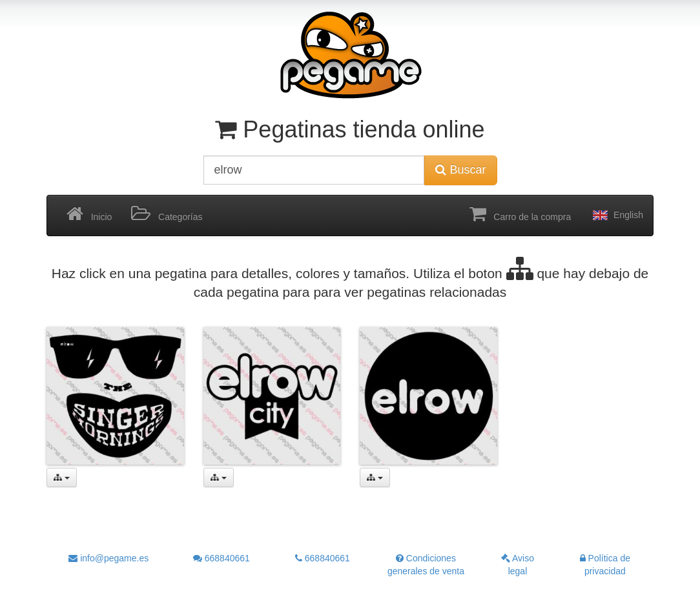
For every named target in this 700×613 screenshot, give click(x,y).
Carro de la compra (520, 214)
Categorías (167, 214)
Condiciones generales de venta (426, 565)
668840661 (221, 558)
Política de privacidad (605, 565)
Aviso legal (518, 565)
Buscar (460, 170)
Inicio (89, 214)
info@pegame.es (108, 558)
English (617, 216)
